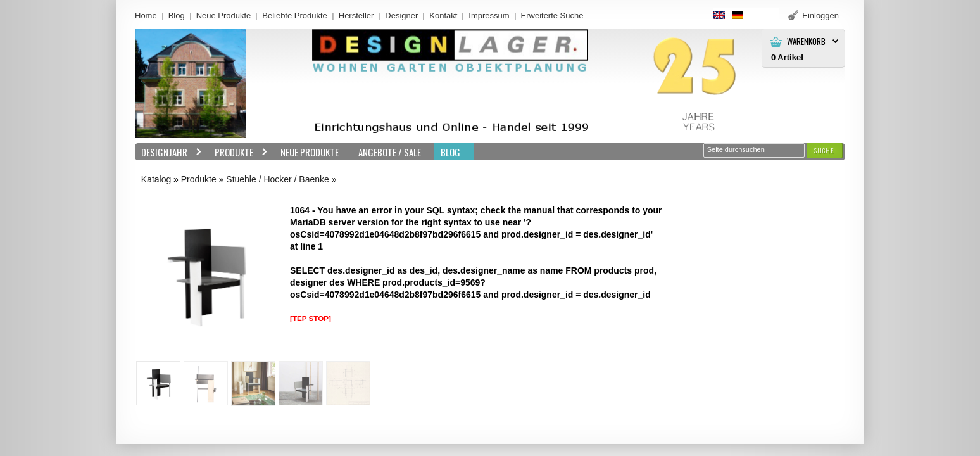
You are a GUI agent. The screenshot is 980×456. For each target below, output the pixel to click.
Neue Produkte (224, 16)
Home (146, 16)
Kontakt (443, 16)
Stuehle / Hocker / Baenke (277, 179)
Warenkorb (806, 41)
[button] (824, 150)
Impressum (489, 16)
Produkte (238, 152)
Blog (177, 16)
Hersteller (356, 16)
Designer (401, 16)
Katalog (156, 179)
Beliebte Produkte (295, 16)
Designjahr (168, 152)
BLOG (450, 152)
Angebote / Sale (390, 152)
